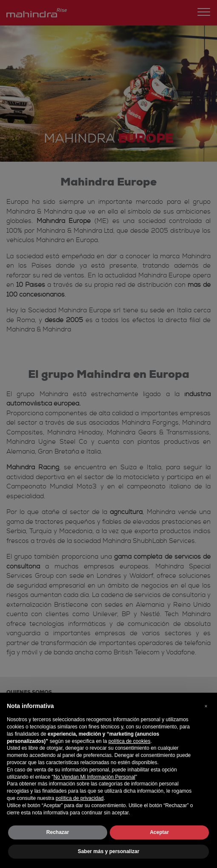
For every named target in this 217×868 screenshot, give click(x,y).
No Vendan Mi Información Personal (94, 777)
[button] (206, 706)
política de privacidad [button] (80, 798)
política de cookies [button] (130, 741)
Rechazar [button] (58, 832)
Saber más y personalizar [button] (109, 851)
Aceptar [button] (159, 832)
